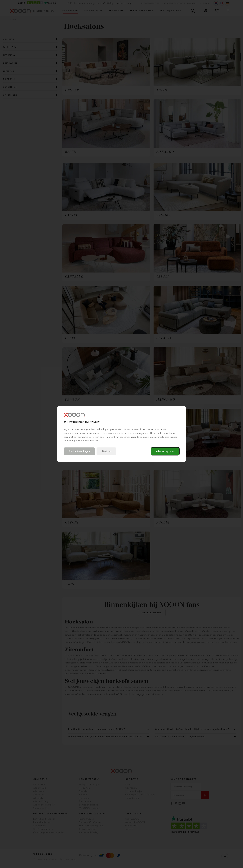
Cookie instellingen (79, 451)
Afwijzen (106, 451)
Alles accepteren (165, 451)
